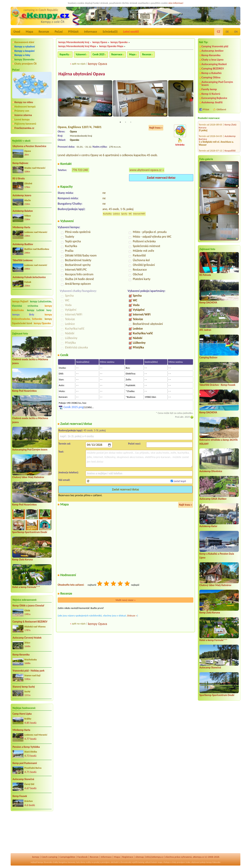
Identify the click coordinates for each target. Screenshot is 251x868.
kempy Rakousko (213, 862)
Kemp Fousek (20, 796)
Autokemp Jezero (22, 195)
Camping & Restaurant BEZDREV (30, 622)
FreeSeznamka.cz (24, 128)
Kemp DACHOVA (208, 303)
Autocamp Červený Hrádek (27, 638)
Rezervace (117, 54)
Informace (90, 32)
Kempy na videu (24, 102)
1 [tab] (120, 122)
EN (236, 32)
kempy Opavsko (42, 323)
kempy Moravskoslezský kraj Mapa (77, 46)
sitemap (140, 857)
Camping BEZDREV (213, 68)
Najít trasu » (156, 128)
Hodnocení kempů (25, 107)
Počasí (59, 32)
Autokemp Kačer (208, 526)
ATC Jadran (205, 330)
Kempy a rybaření (25, 46)
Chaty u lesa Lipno (212, 60)
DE (227, 32)
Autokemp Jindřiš (212, 102)
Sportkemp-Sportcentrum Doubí (30, 532)
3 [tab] (131, 122)
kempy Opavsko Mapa (111, 46)
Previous (60, 100)
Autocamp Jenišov (212, 51)
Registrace (128, 857)
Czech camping (49, 857)
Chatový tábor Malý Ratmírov (28, 477)
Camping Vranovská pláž (215, 46)
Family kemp (209, 89)
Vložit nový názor (125, 600)
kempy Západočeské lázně (32, 321)
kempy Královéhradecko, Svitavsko (32, 317)
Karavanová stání (24, 42)
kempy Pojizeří (20, 301)
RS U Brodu (19, 178)
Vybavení (81, 54)
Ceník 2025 (98, 54)
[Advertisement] (32, 833)
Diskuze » (132, 616)
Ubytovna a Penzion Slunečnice (29, 146)
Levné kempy (22, 119)
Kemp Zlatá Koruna (22, 560)
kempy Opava (100, 42)
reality (88, 862)
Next (191, 100)
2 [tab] (125, 122)
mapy (160, 862)
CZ (219, 32)
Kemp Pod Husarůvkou (24, 391)
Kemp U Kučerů (211, 94)
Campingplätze (67, 857)
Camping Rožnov (208, 357)
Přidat (206, 109)
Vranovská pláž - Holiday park (28, 671)
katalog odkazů (145, 862)
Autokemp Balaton (23, 211)
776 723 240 (80, 170)
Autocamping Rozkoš (214, 64)
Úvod (17, 32)
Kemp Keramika (21, 655)
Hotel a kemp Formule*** (26, 587)
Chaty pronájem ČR (26, 64)
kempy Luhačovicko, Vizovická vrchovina (32, 304)
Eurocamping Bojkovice (214, 98)
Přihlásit (73, 32)
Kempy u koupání (24, 51)
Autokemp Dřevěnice (211, 471)
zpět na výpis (79, 64)
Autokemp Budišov (23, 244)
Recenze (44, 32)
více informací (176, 3)
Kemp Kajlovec (20, 163)
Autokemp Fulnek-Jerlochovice (29, 277)
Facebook (82, 857)
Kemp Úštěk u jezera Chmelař (28, 606)
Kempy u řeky (22, 55)
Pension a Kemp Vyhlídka (26, 747)
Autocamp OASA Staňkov (213, 499)
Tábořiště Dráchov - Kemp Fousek (217, 385)
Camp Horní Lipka (22, 714)
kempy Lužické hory (39, 310)
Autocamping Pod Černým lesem (30, 450)
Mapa (29, 32)
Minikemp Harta (21, 227)
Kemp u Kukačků (212, 73)
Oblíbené (221, 109)
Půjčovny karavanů (25, 124)
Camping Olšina (211, 77)
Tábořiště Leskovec (23, 260)
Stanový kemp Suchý (24, 687)
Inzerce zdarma (23, 115)
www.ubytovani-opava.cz (145, 170)
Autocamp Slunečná (23, 779)
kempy (36, 857)
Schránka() (110, 32)
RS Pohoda (205, 275)
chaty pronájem (178, 862)
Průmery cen (22, 111)
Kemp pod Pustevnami (25, 763)
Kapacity (64, 54)
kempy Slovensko (24, 59)
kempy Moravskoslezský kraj (74, 42)
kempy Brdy (23, 315)
